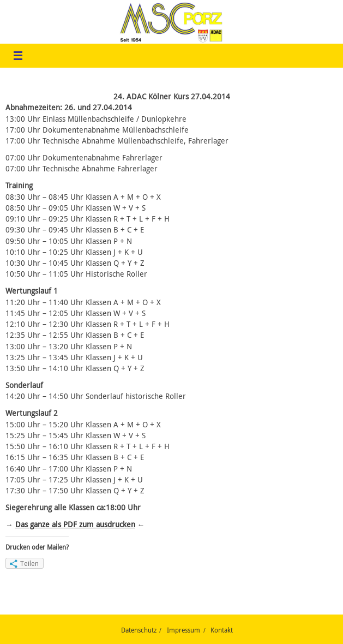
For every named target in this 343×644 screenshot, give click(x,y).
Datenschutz (139, 630)
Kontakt (222, 630)
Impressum (183, 630)
